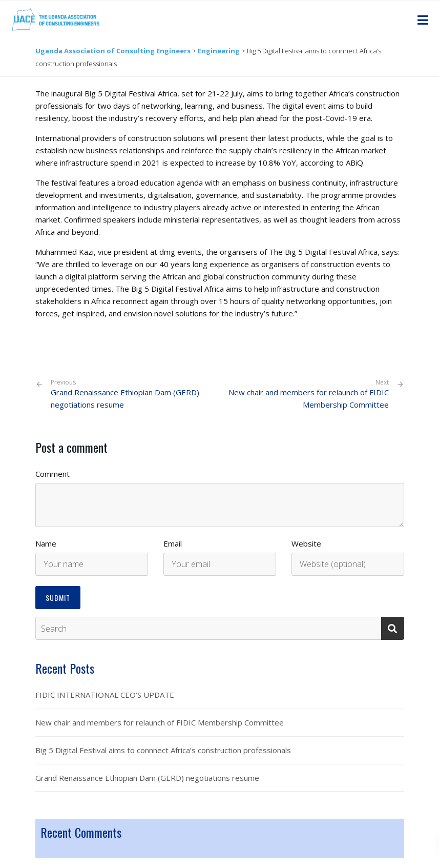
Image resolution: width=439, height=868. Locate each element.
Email (173, 543)
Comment (53, 474)
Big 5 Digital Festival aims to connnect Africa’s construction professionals (163, 750)
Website (306, 543)
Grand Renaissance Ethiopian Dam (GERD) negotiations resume (131, 394)
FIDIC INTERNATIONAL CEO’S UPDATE (105, 695)
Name (46, 543)
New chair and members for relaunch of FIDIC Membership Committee (309, 399)
